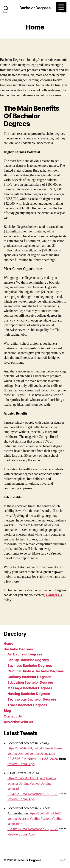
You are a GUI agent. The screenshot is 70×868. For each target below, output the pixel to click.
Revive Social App (21, 764)
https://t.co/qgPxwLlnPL (45, 813)
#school (24, 754)
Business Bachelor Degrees (30, 666)
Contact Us (13, 716)
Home (8, 644)
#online (45, 748)
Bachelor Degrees (35, 8)
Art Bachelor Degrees (25, 654)
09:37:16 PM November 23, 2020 (33, 759)
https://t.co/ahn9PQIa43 (23, 748)
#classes (56, 748)
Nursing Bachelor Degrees (29, 694)
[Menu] (61, 7)
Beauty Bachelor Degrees (28, 660)
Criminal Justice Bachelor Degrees (36, 671)
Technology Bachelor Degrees (32, 699)
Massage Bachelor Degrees (30, 688)
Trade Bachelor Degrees (27, 705)
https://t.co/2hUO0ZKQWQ (26, 778)
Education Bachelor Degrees (31, 682)
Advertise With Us (18, 722)
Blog (7, 711)
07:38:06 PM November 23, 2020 (33, 829)
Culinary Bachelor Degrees (29, 677)
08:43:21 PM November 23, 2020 (33, 794)
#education (48, 754)
